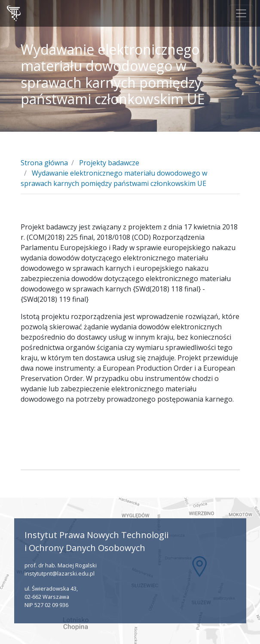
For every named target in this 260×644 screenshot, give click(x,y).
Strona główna (44, 163)
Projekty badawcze (109, 163)
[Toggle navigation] (241, 13)
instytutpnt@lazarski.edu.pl (60, 573)
